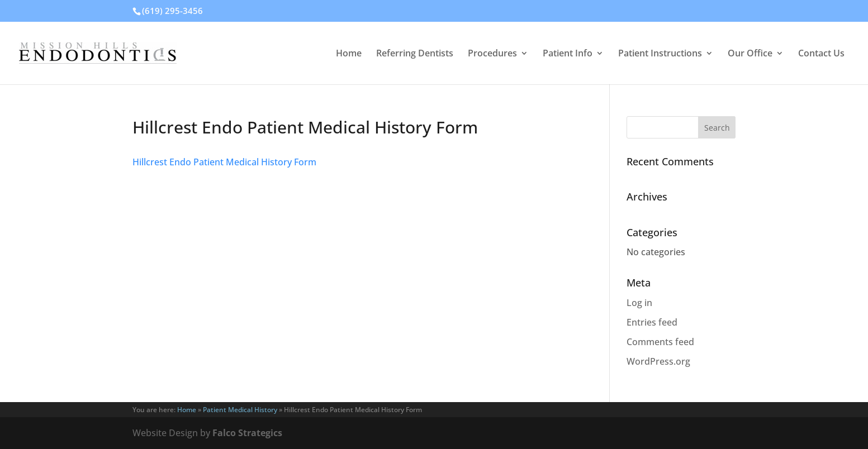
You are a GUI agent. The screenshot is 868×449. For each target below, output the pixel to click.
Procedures (492, 54)
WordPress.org (658, 361)
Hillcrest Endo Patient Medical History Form (224, 162)
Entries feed (652, 322)
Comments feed (660, 342)
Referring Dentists (415, 54)
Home (349, 54)
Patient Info (568, 54)
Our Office (750, 54)
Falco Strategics (247, 433)
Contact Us (821, 54)
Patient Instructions (660, 54)
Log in (639, 303)
